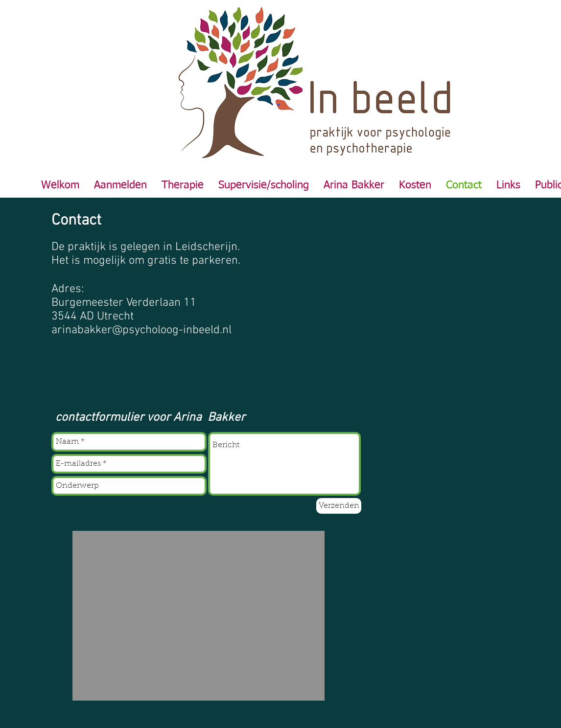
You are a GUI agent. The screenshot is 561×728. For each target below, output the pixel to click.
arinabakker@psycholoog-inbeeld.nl (141, 330)
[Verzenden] (339, 506)
